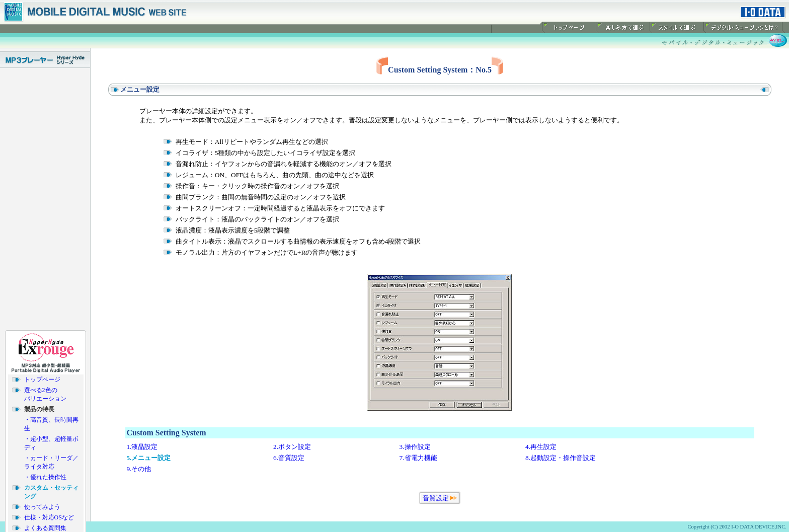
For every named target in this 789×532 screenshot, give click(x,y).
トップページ (42, 378)
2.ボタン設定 (292, 447)
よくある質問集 (45, 526)
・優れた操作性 (45, 476)
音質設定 (436, 498)
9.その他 (139, 469)
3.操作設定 (415, 447)
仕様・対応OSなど (49, 516)
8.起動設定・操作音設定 (561, 458)
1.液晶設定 (142, 447)
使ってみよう (42, 505)
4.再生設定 (541, 447)
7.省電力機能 (418, 458)
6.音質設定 (289, 458)
